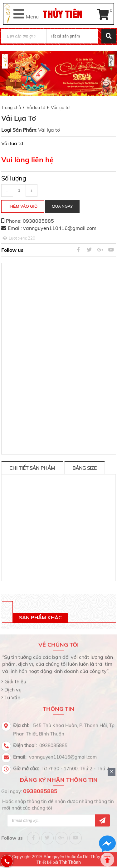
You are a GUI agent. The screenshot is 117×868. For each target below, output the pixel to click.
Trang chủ (11, 108)
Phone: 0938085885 (30, 221)
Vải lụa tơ (36, 108)
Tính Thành (70, 860)
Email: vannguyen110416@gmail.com (52, 228)
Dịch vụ (13, 688)
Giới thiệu (15, 680)
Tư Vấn (12, 696)
